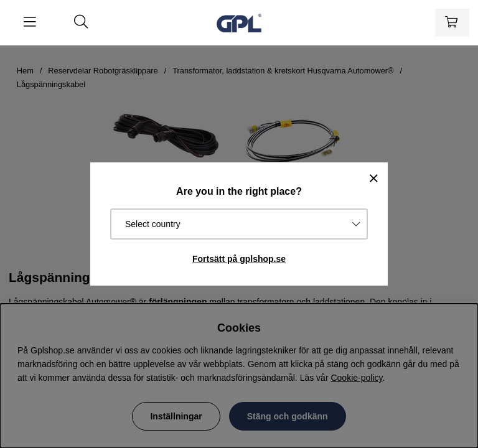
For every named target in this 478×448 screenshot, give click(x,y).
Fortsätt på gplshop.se (239, 259)
